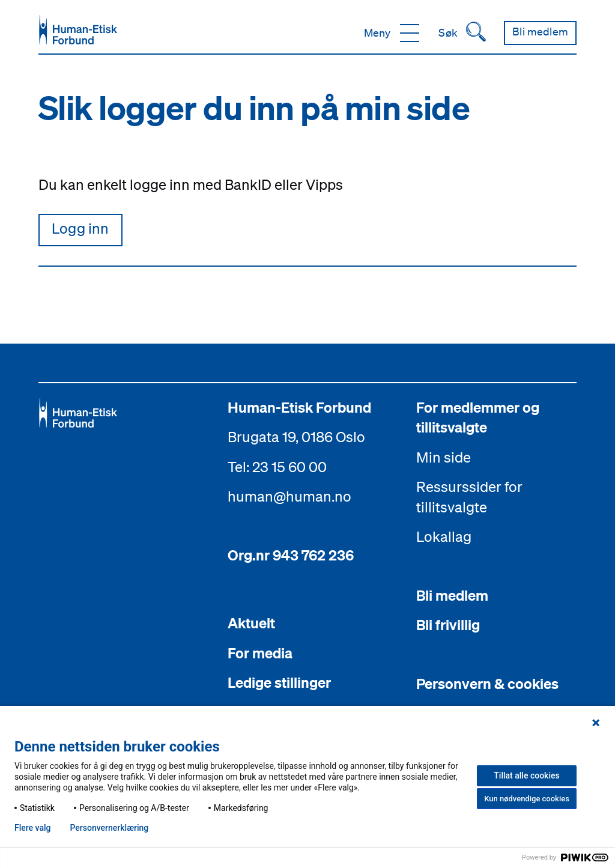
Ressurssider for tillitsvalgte (469, 497)
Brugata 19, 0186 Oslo (296, 437)
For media (260, 653)
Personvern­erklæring (109, 828)
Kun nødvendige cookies (527, 799)
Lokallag (444, 537)
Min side (444, 457)
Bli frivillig (448, 625)
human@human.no (289, 497)
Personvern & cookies (487, 684)
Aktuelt (251, 624)
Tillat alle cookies (526, 775)
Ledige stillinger (279, 683)
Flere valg (32, 828)
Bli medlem (452, 595)
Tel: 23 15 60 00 (277, 467)
